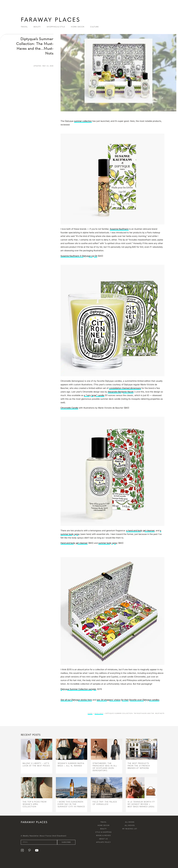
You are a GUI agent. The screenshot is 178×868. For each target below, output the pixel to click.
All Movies (130, 825)
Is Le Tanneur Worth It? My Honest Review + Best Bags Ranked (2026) (141, 804)
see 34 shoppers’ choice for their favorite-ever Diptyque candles (128, 700)
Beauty (103, 829)
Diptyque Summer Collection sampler (78, 689)
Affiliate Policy (103, 842)
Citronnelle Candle (69, 408)
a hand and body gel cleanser (140, 531)
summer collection (83, 121)
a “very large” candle (94, 395)
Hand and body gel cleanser (74, 543)
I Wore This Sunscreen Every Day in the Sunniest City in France (71, 804)
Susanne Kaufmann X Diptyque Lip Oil (79, 256)
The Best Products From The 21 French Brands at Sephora (139, 766)
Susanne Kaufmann (119, 229)
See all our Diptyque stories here (76, 700)
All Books (130, 822)
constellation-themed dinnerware (125, 388)
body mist (99, 713)
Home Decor (103, 825)
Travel (103, 822)
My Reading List (130, 829)
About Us (103, 839)
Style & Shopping (103, 832)
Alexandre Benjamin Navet (121, 392)
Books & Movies (104, 836)
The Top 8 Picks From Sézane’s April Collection (35, 804)
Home (90, 713)
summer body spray (108, 543)
